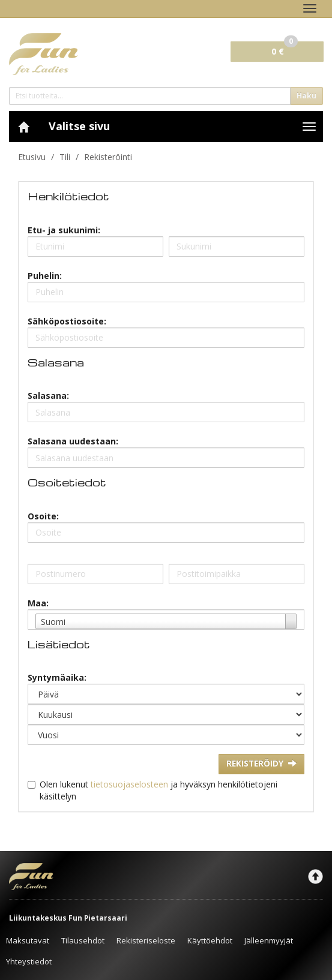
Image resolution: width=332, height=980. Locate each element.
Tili (65, 157)
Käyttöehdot (210, 940)
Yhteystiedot (29, 961)
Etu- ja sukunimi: (64, 230)
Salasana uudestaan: (73, 441)
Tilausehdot (83, 940)
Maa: (38, 603)
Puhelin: (45, 276)
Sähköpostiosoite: (67, 321)
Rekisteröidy (261, 763)
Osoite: (43, 516)
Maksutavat (28, 940)
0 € (285, 49)
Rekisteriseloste (146, 940)
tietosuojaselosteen (129, 784)
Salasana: (48, 396)
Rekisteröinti (108, 157)
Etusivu (32, 157)
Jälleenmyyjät (269, 940)
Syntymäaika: (57, 677)
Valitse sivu (79, 126)
